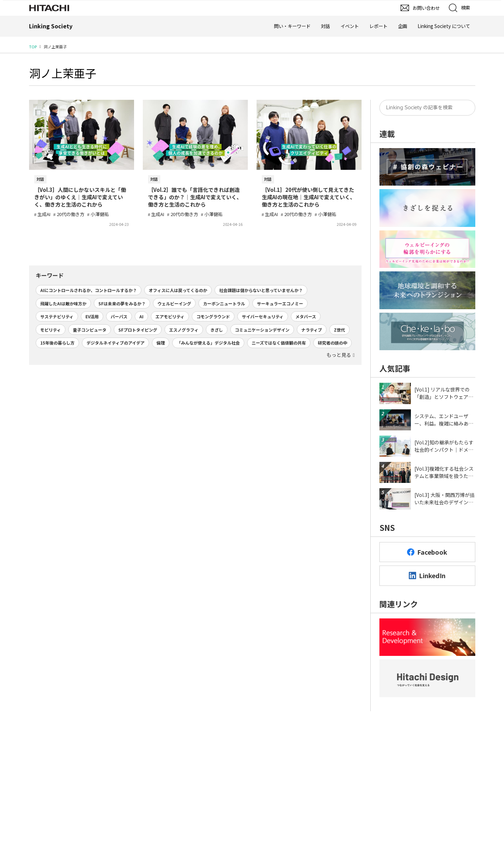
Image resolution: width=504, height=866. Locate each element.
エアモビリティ (170, 316)
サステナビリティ (57, 316)
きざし (217, 330)
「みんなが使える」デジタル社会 (208, 343)
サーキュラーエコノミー (280, 303)
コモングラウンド (213, 316)
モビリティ (51, 330)
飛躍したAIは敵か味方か (63, 303)
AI (141, 316)
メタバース (306, 316)
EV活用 (92, 316)
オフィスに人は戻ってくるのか (178, 290)
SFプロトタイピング (138, 330)
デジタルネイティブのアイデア (115, 343)
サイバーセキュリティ (263, 316)
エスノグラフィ (184, 330)
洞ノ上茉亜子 (63, 73)
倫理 (161, 343)
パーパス (119, 316)
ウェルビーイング (174, 303)
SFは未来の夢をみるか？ (122, 303)
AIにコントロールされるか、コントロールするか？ (89, 290)
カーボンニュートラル (224, 303)
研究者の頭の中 (332, 343)
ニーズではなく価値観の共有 (279, 343)
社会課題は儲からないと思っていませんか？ (261, 290)
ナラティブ (312, 330)
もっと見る (339, 355)
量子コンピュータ (90, 330)
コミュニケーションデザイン (262, 330)
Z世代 (339, 330)
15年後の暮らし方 (57, 343)
